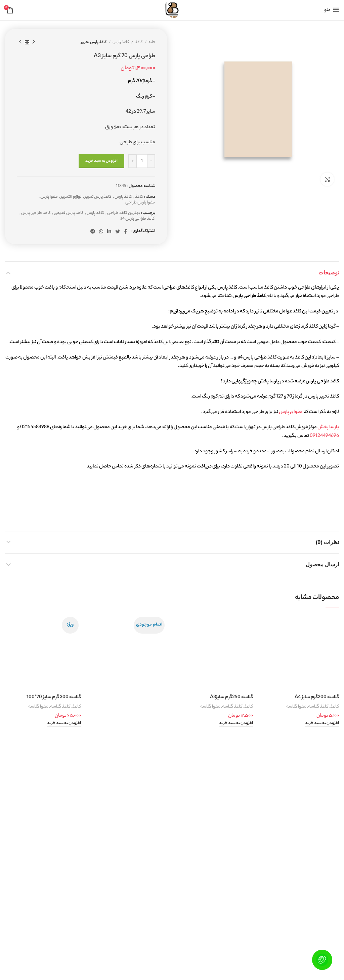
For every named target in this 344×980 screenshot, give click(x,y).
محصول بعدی (20, 42)
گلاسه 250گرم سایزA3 (231, 698)
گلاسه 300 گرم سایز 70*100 (54, 698)
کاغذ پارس (121, 42)
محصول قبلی (34, 42)
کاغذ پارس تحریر (94, 42)
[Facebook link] (125, 231)
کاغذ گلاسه (318, 707)
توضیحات (329, 273)
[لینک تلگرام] (93, 231)
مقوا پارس (49, 197)
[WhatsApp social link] (101, 231)
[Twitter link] (118, 231)
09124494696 (324, 436)
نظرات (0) (327, 542)
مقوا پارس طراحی (140, 203)
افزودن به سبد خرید (101, 161)
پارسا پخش (328, 427)
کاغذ (139, 42)
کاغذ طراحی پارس (36, 213)
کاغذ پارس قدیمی (69, 213)
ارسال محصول (322, 564)
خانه (152, 42)
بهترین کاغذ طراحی (124, 213)
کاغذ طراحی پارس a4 (138, 219)
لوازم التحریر (71, 197)
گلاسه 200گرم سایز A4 (317, 698)
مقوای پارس (291, 412)
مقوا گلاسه (296, 707)
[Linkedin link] (109, 231)
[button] (322, 724)
